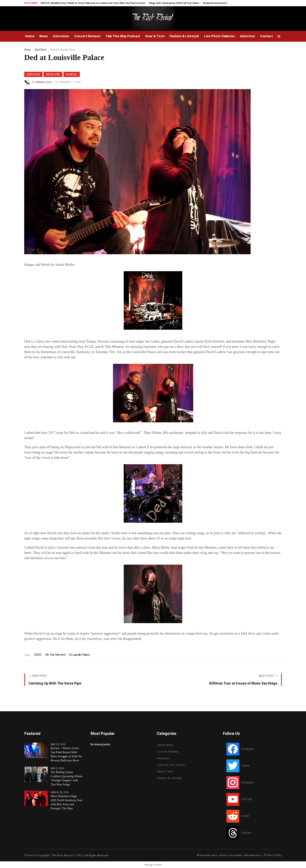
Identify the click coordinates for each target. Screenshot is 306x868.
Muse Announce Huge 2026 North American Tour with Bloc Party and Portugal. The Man (67, 802)
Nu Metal (72, 74)
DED (39, 655)
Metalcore (53, 74)
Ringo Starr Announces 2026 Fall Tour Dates (182, 3)
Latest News (165, 745)
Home (28, 50)
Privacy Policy (273, 855)
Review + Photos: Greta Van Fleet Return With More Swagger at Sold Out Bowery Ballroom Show (66, 754)
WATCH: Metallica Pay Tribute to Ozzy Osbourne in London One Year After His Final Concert (101, 3)
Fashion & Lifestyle (169, 778)
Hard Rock (40, 50)
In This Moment (56, 655)
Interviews (163, 758)
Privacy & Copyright (37, 855)
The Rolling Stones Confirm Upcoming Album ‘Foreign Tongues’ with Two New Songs (67, 778)
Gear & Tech (165, 771)
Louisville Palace (80, 655)
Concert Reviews (168, 752)
